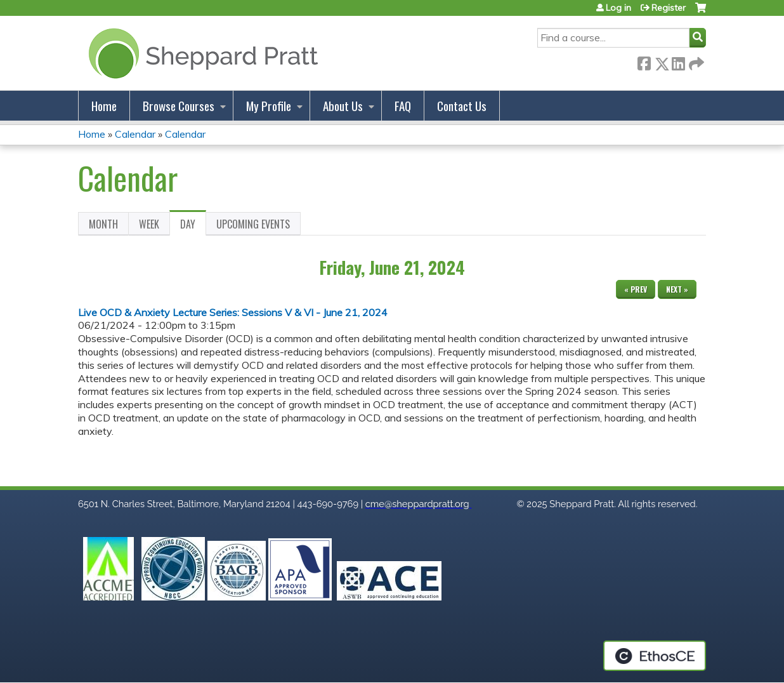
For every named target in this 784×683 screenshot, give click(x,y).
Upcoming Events (253, 224)
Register (669, 8)
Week (149, 224)
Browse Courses (179, 106)
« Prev (636, 289)
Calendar (135, 134)
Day (193, 226)
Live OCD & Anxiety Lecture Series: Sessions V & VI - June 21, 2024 (233, 312)
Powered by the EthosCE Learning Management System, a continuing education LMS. (655, 656)
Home (104, 106)
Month (103, 224)
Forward (695, 61)
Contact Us (462, 106)
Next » (677, 289)
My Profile (269, 106)
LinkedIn (678, 61)
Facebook (644, 61)
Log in (618, 8)
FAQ (403, 106)
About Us (343, 106)
